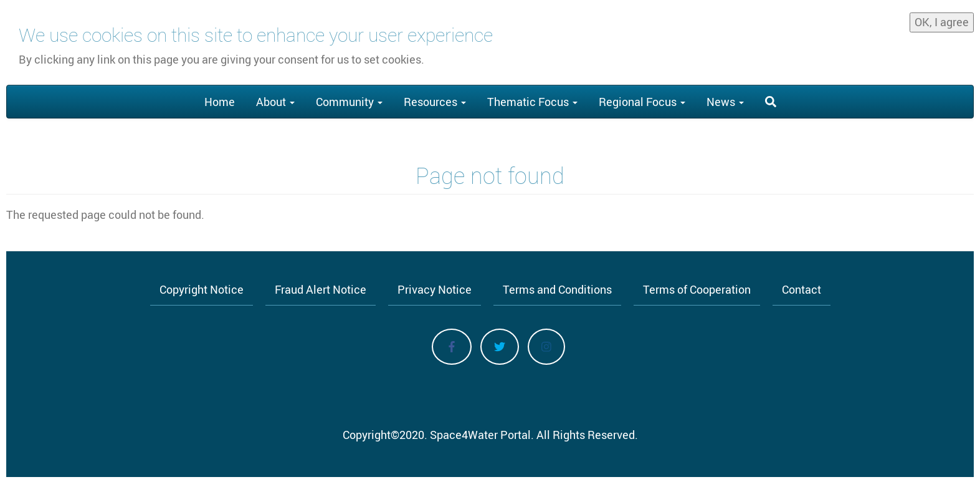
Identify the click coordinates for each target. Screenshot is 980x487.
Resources (435, 102)
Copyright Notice (202, 289)
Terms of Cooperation (697, 289)
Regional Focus (642, 102)
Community (349, 102)
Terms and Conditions (557, 289)
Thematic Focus (532, 102)
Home (220, 102)
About (275, 102)
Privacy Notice (435, 289)
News (725, 102)
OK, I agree (942, 19)
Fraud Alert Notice (321, 289)
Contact (802, 289)
